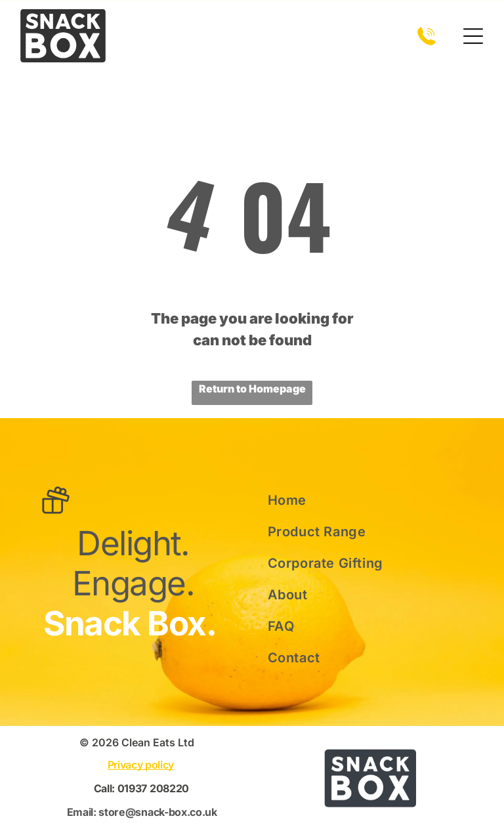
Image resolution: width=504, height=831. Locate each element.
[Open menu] (473, 36)
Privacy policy (141, 765)
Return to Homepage (252, 389)
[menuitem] (355, 500)
